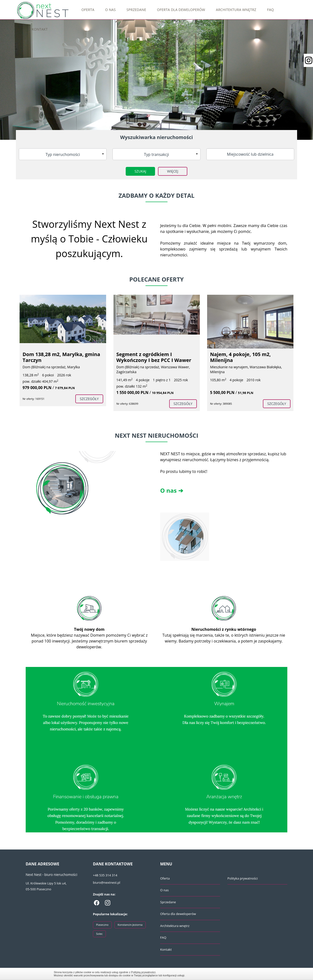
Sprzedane (136, 10)
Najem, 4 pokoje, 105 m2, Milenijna (240, 357)
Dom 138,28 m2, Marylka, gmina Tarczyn (61, 357)
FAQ (270, 10)
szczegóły (89, 399)
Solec (99, 934)
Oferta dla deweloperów (181, 10)
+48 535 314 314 (105, 875)
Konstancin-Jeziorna (130, 925)
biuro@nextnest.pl (106, 882)
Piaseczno (102, 925)
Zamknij (257, 974)
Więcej (173, 171)
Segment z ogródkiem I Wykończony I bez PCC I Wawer (154, 357)
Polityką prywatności (143, 972)
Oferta (88, 10)
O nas (110, 10)
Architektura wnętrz (236, 10)
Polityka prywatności (243, 878)
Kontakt (40, 29)
